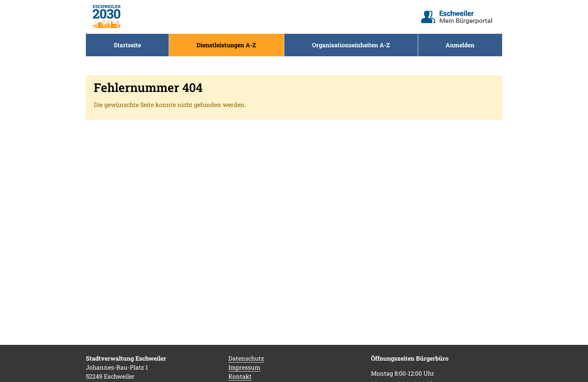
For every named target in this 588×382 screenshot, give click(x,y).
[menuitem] (127, 45)
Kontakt (240, 376)
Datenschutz (246, 358)
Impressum (244, 367)
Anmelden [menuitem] (460, 45)
